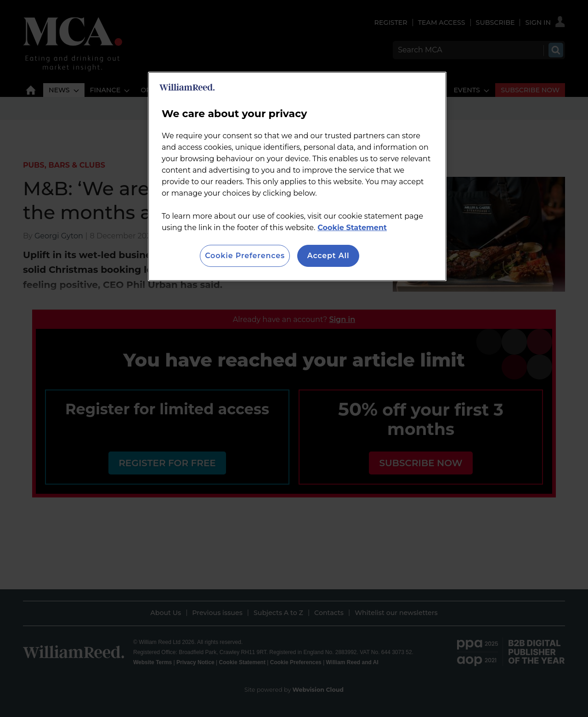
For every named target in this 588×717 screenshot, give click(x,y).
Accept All (328, 256)
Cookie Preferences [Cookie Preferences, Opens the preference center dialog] (245, 256)
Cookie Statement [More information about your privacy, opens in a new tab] (352, 228)
